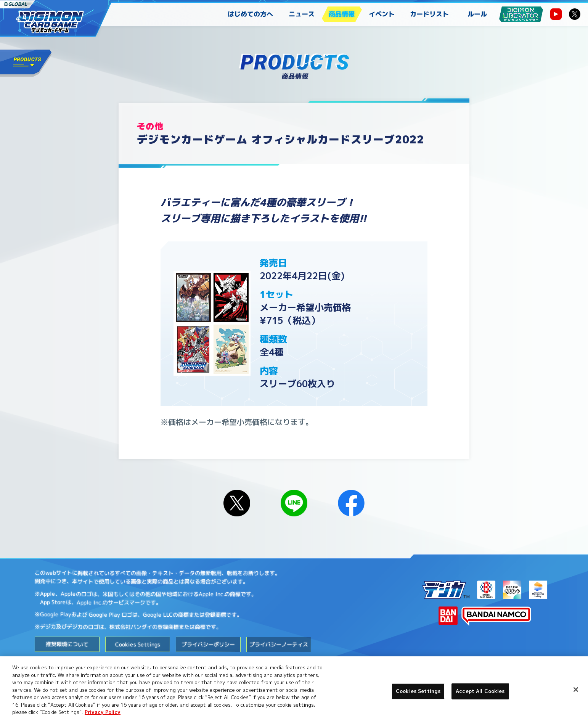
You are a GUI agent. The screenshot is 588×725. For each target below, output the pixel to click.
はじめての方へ (250, 14)
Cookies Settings (138, 644)
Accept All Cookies (480, 691)
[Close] (576, 690)
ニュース (302, 14)
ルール (477, 14)
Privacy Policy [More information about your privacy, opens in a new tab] (103, 712)
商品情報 (342, 14)
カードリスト (429, 14)
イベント (382, 14)
